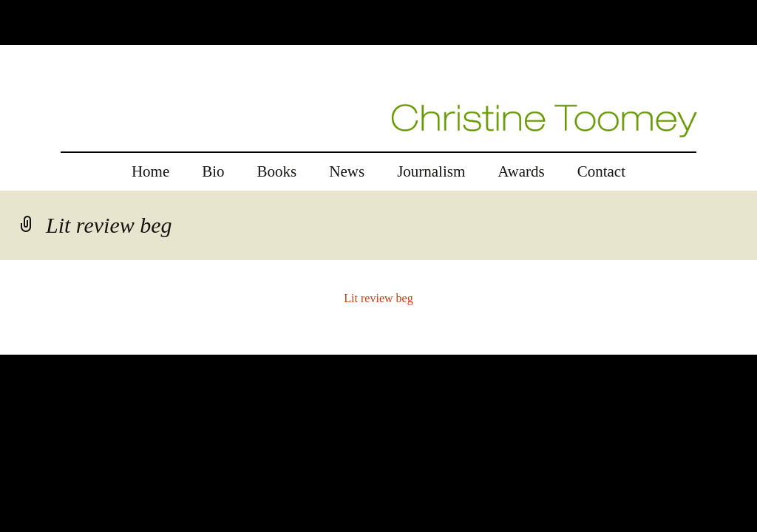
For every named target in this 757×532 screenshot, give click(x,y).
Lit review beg (378, 298)
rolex (12, 345)
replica (44, 345)
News (347, 171)
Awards (521, 171)
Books (277, 171)
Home (150, 171)
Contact (601, 171)
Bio (213, 171)
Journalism (431, 171)
